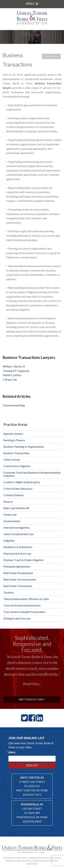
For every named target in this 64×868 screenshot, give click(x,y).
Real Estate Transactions (18, 586)
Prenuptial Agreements (17, 566)
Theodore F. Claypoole (16, 371)
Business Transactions (16, 453)
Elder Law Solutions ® (16, 508)
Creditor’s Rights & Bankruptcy (22, 482)
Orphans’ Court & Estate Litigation (23, 560)
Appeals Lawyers (13, 434)
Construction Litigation (17, 466)
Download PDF (51, 56)
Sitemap (20, 861)
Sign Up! (32, 765)
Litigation (9, 540)
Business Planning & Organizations (24, 447)
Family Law (10, 514)
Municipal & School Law (17, 553)
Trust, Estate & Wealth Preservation (24, 612)
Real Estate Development (18, 573)
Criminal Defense (13, 495)
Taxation (9, 592)
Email (12, 752)
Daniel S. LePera (12, 375)
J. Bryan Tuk (10, 379)
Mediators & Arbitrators (18, 547)
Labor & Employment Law (18, 534)
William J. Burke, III (14, 366)
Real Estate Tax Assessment (20, 579)
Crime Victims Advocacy (18, 489)
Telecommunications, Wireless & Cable (26, 599)
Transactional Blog (14, 405)
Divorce (8, 502)
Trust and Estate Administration (22, 605)
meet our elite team (32, 699)
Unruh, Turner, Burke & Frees (32, 18)
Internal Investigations (16, 527)
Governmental (12, 521)
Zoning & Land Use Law (17, 618)
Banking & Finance (14, 440)
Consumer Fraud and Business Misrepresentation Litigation (32, 474)
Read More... (32, 684)
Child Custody (12, 460)
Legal (28, 861)
